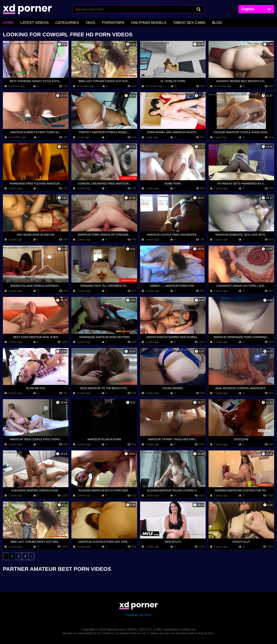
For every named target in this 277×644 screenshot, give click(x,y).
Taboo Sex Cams (167, 22)
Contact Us (188, 629)
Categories (59, 22)
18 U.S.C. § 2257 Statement (158, 629)
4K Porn (146, 614)
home (8, 22)
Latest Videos (31, 22)
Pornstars (100, 22)
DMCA (132, 629)
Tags (80, 22)
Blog (192, 22)
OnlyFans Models (132, 22)
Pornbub (132, 614)
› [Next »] (31, 556)
